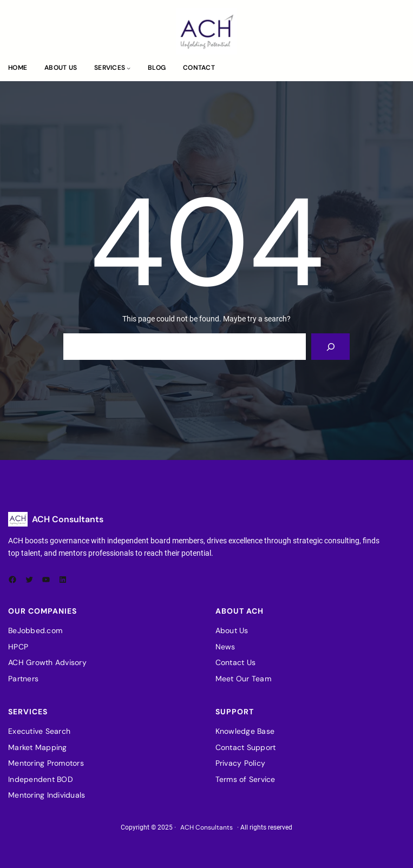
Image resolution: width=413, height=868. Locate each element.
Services (110, 68)
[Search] (330, 347)
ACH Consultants (68, 519)
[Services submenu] (129, 68)
